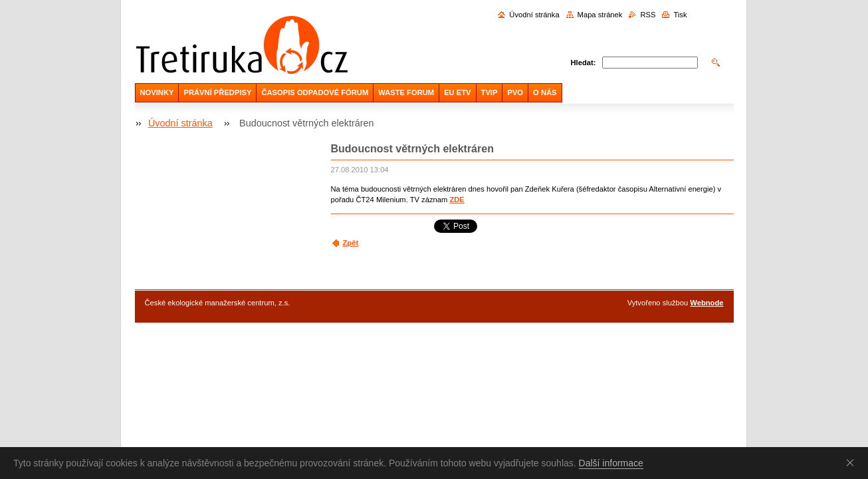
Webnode (706, 303)
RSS (648, 15)
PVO (515, 92)
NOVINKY (157, 92)
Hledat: (584, 63)
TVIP (489, 92)
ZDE (457, 200)
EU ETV (457, 92)
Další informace (611, 463)
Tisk (680, 15)
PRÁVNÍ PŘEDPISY (217, 92)
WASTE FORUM (406, 92)
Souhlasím (853, 462)
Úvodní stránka (534, 15)
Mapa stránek (600, 15)
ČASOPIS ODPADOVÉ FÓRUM (315, 92)
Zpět (351, 243)
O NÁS (545, 92)
